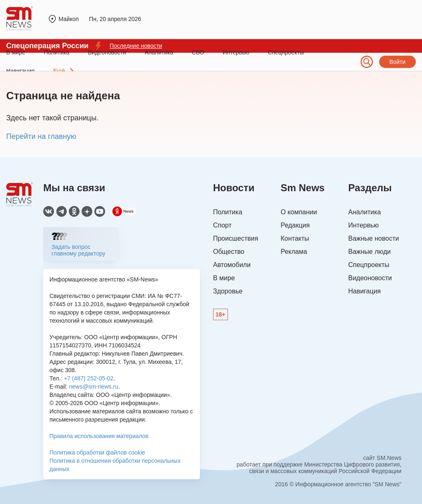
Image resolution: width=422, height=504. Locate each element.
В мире (16, 52)
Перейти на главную (41, 136)
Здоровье (228, 291)
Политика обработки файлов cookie (97, 452)
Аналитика (159, 52)
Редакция (295, 225)
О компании (299, 212)
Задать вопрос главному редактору (79, 250)
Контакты (295, 238)
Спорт (222, 225)
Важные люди (369, 252)
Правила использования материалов (99, 436)
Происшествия (236, 238)
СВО (198, 52)
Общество (229, 252)
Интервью (236, 52)
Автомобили (232, 265)
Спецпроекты (286, 52)
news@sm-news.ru (93, 387)
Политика (56, 52)
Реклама (294, 252)
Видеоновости (107, 52)
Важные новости (374, 238)
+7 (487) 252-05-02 (89, 378)
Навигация (365, 291)
